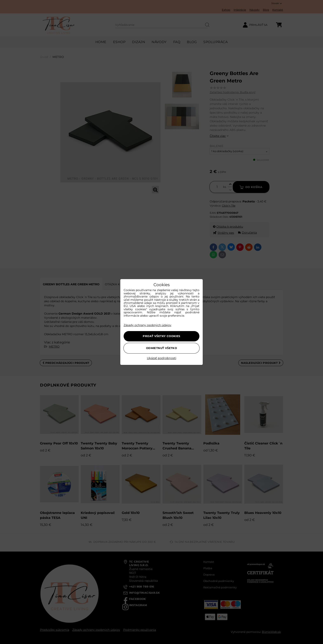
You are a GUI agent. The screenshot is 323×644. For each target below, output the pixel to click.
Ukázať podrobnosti (162, 358)
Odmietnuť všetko (161, 348)
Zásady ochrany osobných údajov (147, 325)
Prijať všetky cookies (161, 336)
